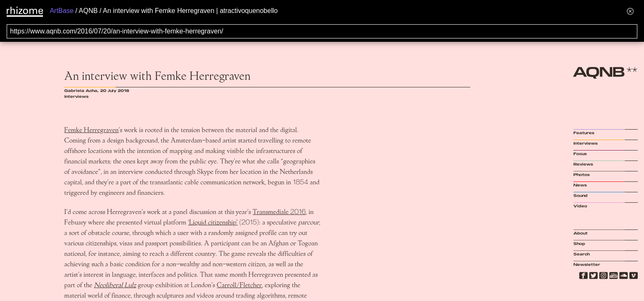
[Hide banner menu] (630, 11)
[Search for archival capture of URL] (322, 31)
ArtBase (62, 11)
